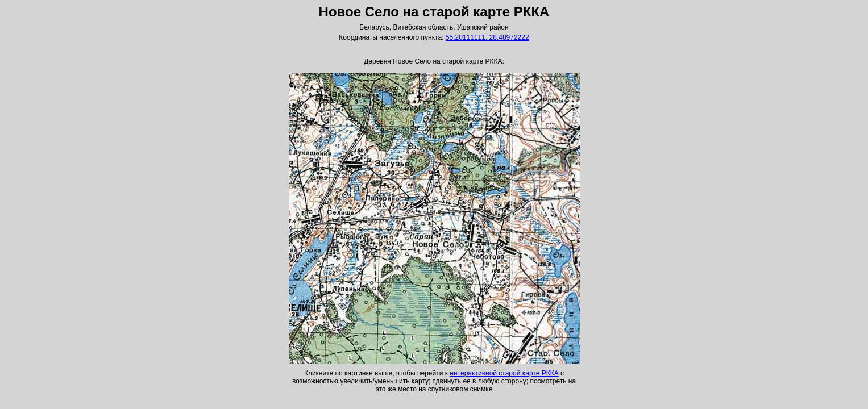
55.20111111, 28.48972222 (487, 37)
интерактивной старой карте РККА (504, 373)
